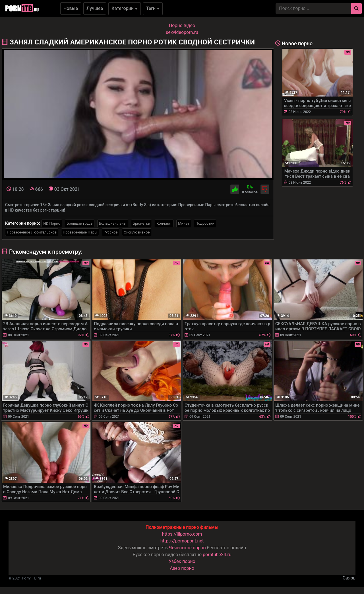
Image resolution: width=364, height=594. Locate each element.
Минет (184, 223)
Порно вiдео (182, 25)
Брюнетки (141, 223)
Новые (71, 8)
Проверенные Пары (80, 232)
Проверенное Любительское (32, 232)
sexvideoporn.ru (182, 32)
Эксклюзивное (137, 232)
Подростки (205, 223)
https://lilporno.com (182, 534)
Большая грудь (79, 223)
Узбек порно (182, 561)
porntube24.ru (217, 555)
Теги (153, 8)
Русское (110, 232)
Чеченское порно (187, 548)
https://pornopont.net (182, 541)
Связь (349, 578)
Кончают (164, 223)
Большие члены (113, 223)
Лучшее (95, 8)
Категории (125, 8)
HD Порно (52, 223)
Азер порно (182, 568)
